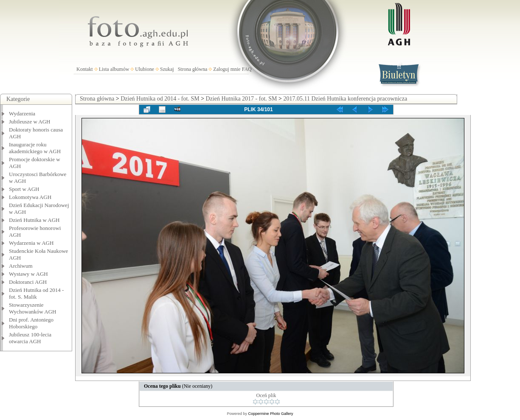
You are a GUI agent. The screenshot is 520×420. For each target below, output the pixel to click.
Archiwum (21, 266)
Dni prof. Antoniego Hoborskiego (31, 323)
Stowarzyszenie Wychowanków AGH (33, 308)
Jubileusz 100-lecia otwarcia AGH (30, 338)
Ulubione (145, 69)
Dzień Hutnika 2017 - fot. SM (242, 99)
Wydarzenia (22, 113)
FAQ (247, 69)
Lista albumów (114, 69)
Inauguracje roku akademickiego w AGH (35, 148)
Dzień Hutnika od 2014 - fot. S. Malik (36, 293)
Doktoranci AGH (28, 282)
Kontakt (85, 69)
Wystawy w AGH (28, 274)
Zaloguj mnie (227, 69)
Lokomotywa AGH (30, 197)
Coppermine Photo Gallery (270, 414)
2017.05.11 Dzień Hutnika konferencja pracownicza (345, 99)
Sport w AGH (24, 189)
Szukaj (167, 69)
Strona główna (193, 69)
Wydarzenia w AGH (31, 243)
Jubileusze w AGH (30, 122)
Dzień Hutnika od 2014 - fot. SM (160, 99)
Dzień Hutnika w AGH (34, 220)
